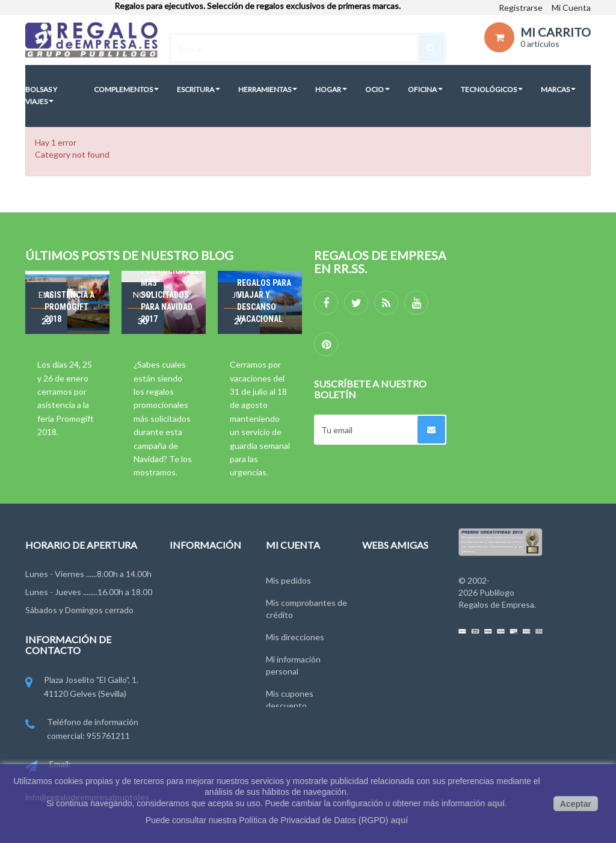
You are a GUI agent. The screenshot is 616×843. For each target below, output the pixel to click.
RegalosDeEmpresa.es (404, 577)
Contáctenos (195, 600)
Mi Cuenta (571, 8)
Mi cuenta (293, 545)
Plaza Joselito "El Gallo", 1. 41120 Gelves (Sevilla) (82, 687)
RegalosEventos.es (398, 600)
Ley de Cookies (198, 666)
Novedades (191, 577)
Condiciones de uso (207, 644)
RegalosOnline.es (395, 622)
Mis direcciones (295, 634)
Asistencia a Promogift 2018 (69, 307)
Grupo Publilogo (200, 622)
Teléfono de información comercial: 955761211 (82, 730)
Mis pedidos (288, 577)
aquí (496, 803)
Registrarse (521, 8)
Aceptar (576, 804)
